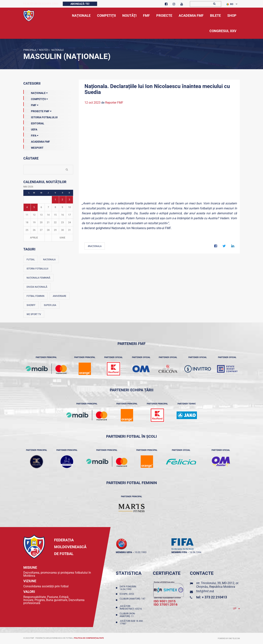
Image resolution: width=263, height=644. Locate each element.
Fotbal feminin (36, 296)
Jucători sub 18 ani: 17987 (131, 622)
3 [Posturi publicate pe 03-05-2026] (69, 200)
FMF (31, 104)
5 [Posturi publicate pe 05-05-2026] (34, 207)
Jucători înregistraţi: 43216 (131, 607)
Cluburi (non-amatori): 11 (128, 615)
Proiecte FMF (37, 110)
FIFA (31, 135)
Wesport (33, 147)
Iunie (62, 238)
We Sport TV (34, 314)
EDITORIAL (34, 123)
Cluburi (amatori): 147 (132, 600)
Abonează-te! (80, 4)
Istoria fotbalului (37, 269)
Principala (30, 50)
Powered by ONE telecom (229, 638)
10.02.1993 (141, 552)
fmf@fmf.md (205, 591)
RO (230, 4)
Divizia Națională (37, 287)
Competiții (36, 98)
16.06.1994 (195, 552)
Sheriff (31, 305)
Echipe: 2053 (127, 594)
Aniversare (60, 296)
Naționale (57, 50)
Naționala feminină (38, 278)
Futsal (31, 260)
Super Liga (50, 305)
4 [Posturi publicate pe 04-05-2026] (27, 207)
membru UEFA (124, 552)
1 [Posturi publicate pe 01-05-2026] (55, 200)
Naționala (49, 260)
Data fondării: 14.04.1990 (128, 588)
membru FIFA (179, 552)
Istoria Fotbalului (40, 117)
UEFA (30, 129)
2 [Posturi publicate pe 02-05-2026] (62, 200)
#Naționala (95, 246)
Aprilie (34, 238)
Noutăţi (43, 50)
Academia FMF (37, 141)
